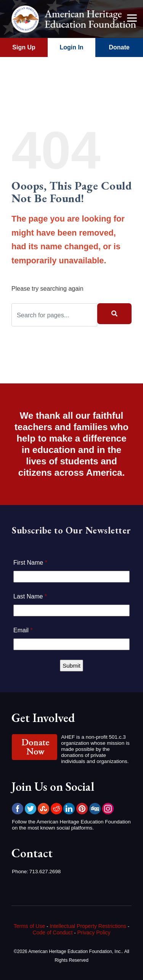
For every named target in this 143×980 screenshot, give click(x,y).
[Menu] (132, 18)
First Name (30, 563)
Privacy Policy (94, 933)
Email (23, 630)
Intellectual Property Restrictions (88, 926)
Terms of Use (29, 926)
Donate (119, 47)
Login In (71, 47)
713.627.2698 (45, 872)
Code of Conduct (52, 933)
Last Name (30, 596)
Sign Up (24, 47)
